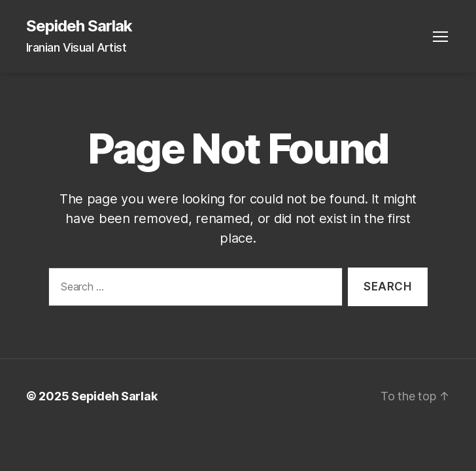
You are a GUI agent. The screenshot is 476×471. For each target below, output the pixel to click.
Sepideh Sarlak (79, 26)
